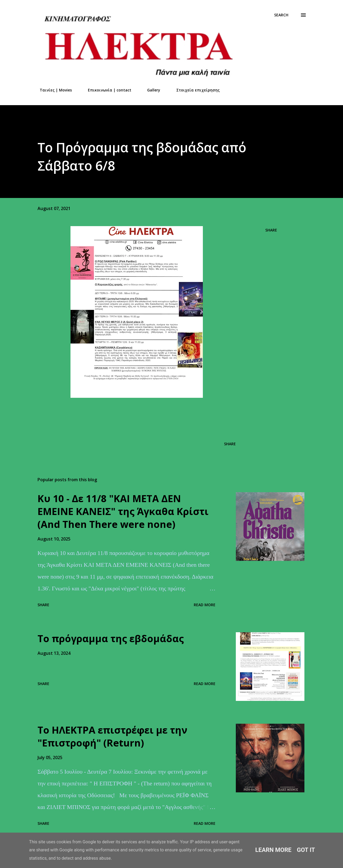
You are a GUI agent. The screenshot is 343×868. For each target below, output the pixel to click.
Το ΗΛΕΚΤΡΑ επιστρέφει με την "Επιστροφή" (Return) (112, 736)
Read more (205, 605)
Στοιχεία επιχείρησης (195, 90)
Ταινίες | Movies (53, 90)
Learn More (273, 850)
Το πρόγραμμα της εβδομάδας (111, 639)
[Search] (281, 15)
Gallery (150, 90)
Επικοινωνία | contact (106, 90)
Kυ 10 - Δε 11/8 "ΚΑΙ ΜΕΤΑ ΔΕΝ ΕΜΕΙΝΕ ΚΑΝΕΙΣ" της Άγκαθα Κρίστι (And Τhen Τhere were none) (123, 511)
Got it (306, 850)
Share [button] (271, 230)
